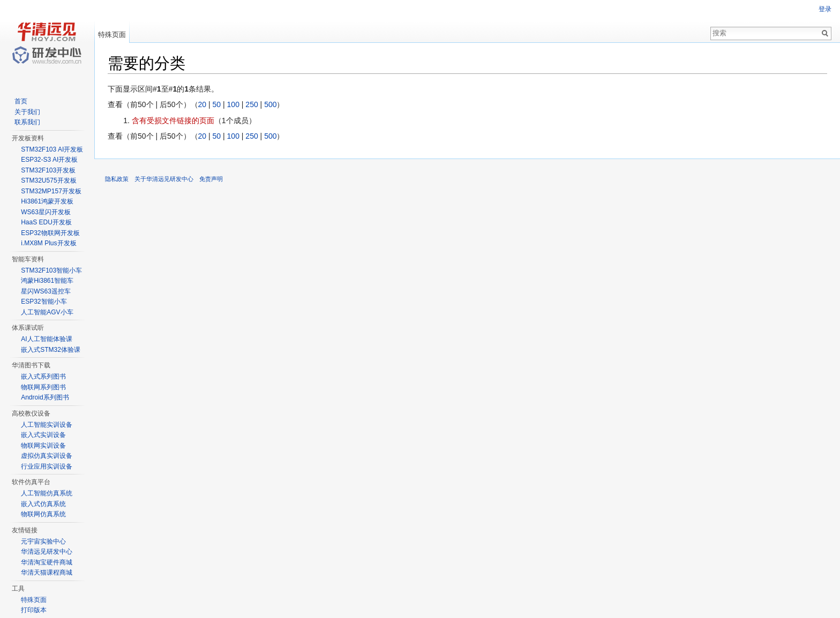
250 (252, 104)
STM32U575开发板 (48, 180)
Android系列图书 (45, 397)
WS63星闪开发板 (46, 212)
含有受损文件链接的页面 (173, 120)
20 (202, 104)
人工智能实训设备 (47, 425)
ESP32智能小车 (44, 302)
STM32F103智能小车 (51, 270)
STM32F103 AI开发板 (52, 149)
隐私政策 (117, 179)
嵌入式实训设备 (43, 435)
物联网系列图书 (43, 387)
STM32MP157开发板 (51, 191)
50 (217, 104)
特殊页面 (112, 35)
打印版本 (34, 610)
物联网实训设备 (43, 446)
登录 (825, 9)
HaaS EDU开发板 (46, 222)
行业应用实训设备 (47, 466)
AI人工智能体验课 (46, 339)
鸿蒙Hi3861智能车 (47, 281)
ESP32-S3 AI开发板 (49, 160)
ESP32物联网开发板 (50, 233)
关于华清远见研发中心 (164, 179)
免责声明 (211, 179)
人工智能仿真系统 (47, 493)
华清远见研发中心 (47, 552)
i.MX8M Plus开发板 (48, 243)
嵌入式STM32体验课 (51, 350)
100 (233, 104)
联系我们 (27, 122)
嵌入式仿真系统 (43, 504)
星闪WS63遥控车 (46, 291)
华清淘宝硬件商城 (47, 562)
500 (270, 104)
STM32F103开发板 (48, 170)
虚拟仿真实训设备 (47, 456)
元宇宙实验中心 (43, 541)
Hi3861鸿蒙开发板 (47, 201)
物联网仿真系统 (43, 514)
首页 (21, 101)
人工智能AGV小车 (47, 312)
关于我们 (27, 112)
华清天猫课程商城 (47, 572)
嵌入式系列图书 (43, 376)
